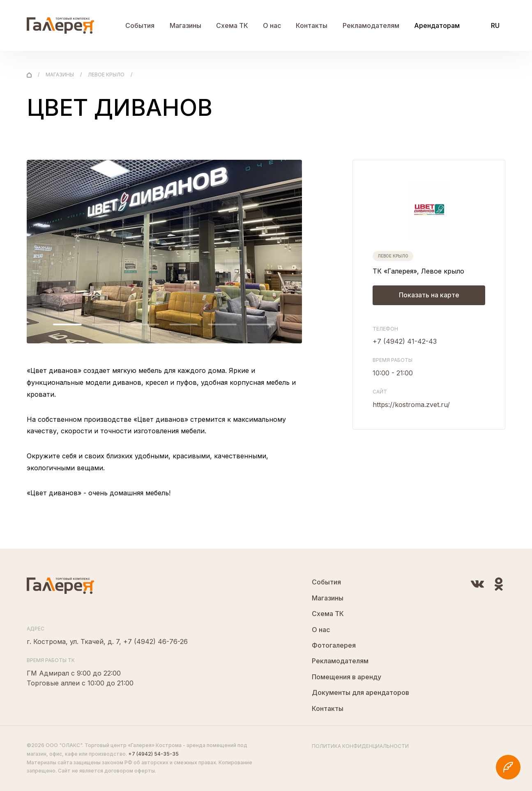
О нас (272, 25)
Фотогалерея (334, 645)
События (140, 25)
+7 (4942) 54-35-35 (153, 754)
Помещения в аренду (347, 677)
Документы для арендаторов (360, 692)
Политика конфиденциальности (360, 746)
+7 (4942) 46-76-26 (155, 642)
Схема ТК (232, 25)
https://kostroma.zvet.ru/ (411, 405)
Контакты (312, 25)
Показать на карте (429, 295)
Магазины (185, 25)
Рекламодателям (371, 25)
